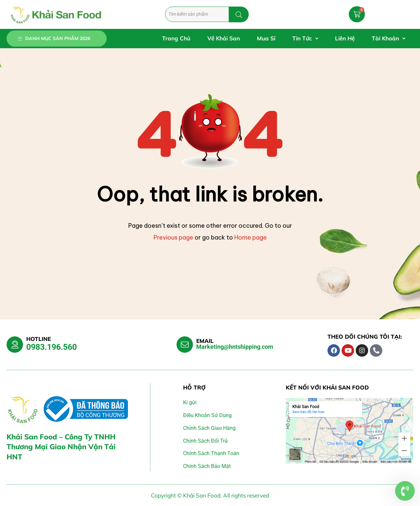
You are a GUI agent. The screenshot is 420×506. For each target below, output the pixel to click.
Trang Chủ (176, 38)
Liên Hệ (345, 38)
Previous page (173, 237)
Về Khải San (224, 38)
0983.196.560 (52, 347)
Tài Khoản (388, 39)
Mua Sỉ (266, 38)
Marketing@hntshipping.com (235, 347)
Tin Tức (305, 39)
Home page (251, 237)
